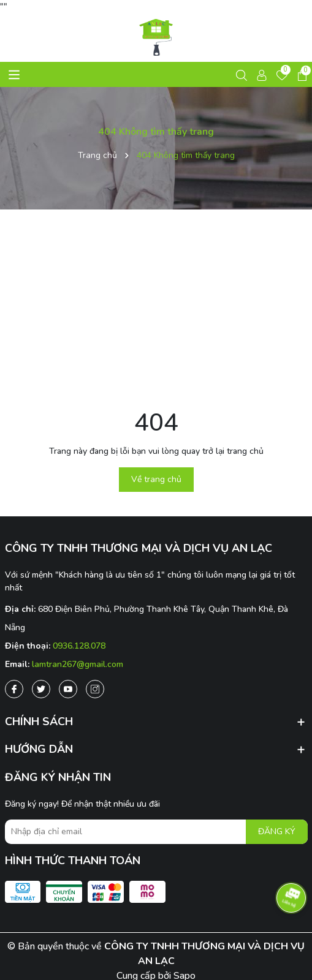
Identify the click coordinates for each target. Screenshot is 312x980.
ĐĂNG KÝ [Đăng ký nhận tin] (277, 831)
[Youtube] (68, 689)
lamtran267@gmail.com (78, 664)
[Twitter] (41, 689)
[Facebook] (14, 689)
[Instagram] (95, 689)
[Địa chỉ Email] (156, 832)
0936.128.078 (79, 646)
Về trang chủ (156, 479)
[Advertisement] (156, 307)
